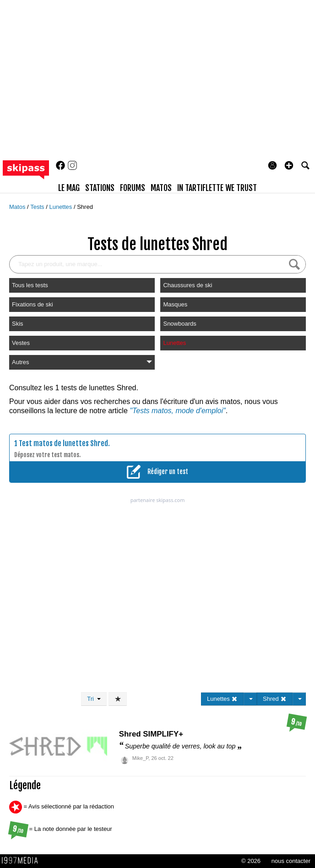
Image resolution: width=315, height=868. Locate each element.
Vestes (21, 343)
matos (161, 188)
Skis (18, 324)
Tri (94, 699)
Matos (18, 207)
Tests (38, 207)
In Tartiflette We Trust (217, 188)
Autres (82, 362)
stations (100, 188)
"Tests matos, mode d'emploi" (177, 411)
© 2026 (251, 861)
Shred (85, 207)
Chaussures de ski (187, 285)
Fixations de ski (33, 304)
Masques (175, 304)
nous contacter (291, 861)
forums (133, 188)
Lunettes (61, 207)
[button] (289, 165)
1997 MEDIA (22, 861)
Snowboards (179, 324)
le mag (69, 188)
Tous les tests (30, 285)
